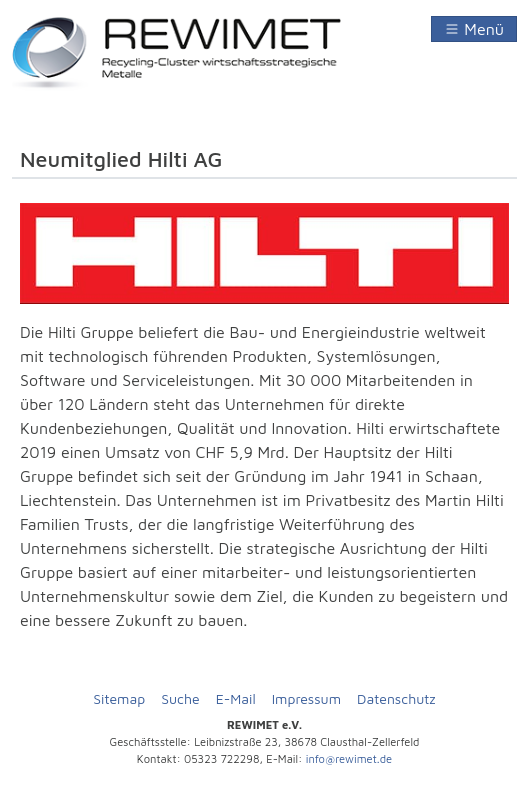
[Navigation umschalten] (474, 29)
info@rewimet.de (349, 758)
